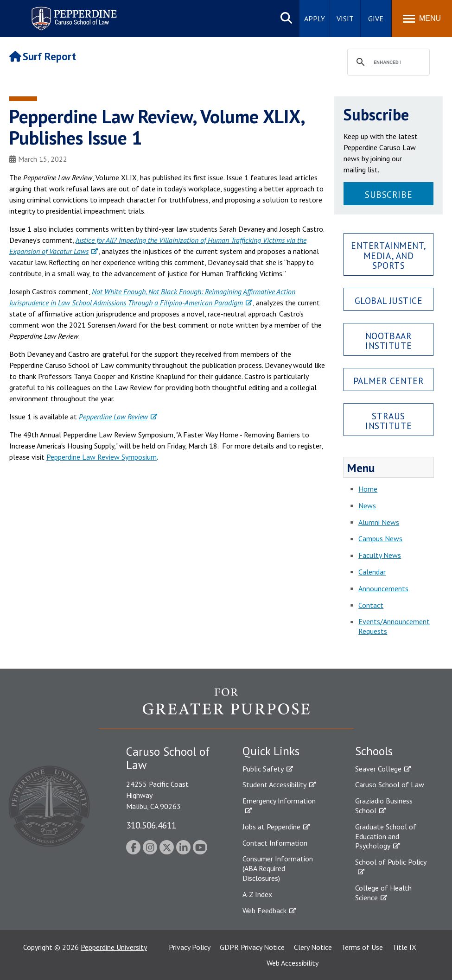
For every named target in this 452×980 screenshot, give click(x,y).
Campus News (380, 538)
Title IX (404, 947)
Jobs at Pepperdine (271, 827)
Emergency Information (279, 801)
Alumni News (379, 522)
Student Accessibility (274, 784)
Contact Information (275, 843)
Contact (371, 605)
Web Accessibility (293, 963)
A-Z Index (257, 894)
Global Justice (389, 300)
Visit (345, 19)
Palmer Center (389, 381)
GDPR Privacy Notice (252, 947)
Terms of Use (362, 947)
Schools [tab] (374, 751)
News (367, 506)
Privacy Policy (190, 947)
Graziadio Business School (384, 806)
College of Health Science (383, 893)
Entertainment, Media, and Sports (388, 255)
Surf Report (43, 56)
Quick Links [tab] (271, 751)
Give (376, 19)
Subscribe (388, 194)
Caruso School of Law (390, 784)
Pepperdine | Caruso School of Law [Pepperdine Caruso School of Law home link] (73, 13)
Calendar (372, 572)
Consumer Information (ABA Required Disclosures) (278, 868)
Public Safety (263, 769)
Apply (315, 19)
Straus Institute (388, 421)
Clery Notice (313, 947)
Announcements (383, 588)
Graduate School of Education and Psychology (386, 836)
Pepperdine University (114, 947)
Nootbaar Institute (389, 341)
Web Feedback (264, 910)
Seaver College (378, 769)
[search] (387, 63)
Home (368, 489)
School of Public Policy (391, 862)
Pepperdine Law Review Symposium (102, 457)
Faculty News (380, 555)
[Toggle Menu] (422, 19)
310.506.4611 (151, 825)
